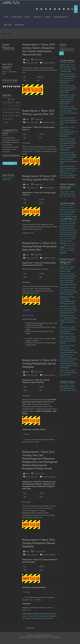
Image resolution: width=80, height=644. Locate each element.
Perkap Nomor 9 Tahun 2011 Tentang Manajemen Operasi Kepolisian (39, 543)
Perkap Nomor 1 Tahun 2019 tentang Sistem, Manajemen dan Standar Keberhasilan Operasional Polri (39, 49)
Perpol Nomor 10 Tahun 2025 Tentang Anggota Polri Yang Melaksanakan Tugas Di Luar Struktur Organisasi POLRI (68, 143)
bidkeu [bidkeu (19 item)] (62, 210)
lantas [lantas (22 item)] (62, 216)
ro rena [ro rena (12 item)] (72, 243)
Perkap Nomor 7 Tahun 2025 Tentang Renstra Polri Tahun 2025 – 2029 (68, 67)
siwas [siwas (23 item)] (62, 250)
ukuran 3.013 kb (28, 315)
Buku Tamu (8, 25)
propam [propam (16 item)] (70, 241)
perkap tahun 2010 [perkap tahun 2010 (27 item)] (67, 226)
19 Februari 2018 (39, 552)
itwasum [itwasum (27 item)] (69, 214)
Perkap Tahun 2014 (32, 188)
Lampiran (27, 310)
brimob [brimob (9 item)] (76, 210)
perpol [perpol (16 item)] (69, 239)
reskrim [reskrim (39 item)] (63, 243)
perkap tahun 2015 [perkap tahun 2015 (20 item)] (70, 234)
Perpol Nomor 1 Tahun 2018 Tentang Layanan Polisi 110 (38, 112)
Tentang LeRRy (17, 17)
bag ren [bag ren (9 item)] (67, 208)
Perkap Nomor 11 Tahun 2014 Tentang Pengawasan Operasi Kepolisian (39, 363)
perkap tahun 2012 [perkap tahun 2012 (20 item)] (66, 230)
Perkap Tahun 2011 (32, 555)
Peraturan (37, 17)
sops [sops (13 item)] (65, 250)
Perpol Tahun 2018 (32, 122)
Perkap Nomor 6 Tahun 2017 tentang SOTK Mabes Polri (67, 269)
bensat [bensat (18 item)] (71, 207)
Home (6, 17)
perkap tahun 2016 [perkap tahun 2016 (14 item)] (65, 237)
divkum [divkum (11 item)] (62, 212)
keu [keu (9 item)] (74, 214)
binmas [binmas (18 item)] (71, 210)
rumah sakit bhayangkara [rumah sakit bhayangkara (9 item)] (66, 245)
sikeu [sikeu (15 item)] (70, 248)
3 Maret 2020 (38, 60)
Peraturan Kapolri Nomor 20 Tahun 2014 (37, 149)
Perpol (47, 17)
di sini (32, 233)
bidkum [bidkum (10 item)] (67, 210)
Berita (27, 17)
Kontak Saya (19, 25)
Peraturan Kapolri (60, 17)
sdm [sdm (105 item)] (62, 248)
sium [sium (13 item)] (73, 248)
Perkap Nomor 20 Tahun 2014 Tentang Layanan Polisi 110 (39, 178)
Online (7, 179)
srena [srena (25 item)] (72, 250)
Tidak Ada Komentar (49, 63)
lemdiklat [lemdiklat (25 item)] (68, 216)
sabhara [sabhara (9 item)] (74, 245)
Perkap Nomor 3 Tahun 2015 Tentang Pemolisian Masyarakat (68, 373)
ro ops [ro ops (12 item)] (68, 243)
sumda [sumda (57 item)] (63, 252)
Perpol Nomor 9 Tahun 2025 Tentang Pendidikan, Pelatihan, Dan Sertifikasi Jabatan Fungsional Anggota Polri (68, 157)
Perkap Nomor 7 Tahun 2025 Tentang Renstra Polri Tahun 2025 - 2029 (68, 194)
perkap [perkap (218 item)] (68, 219)
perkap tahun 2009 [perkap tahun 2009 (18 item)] (69, 223)
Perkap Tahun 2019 (32, 63)
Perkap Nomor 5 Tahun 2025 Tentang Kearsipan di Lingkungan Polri (68, 88)
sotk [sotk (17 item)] (69, 250)
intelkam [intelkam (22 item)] (72, 212)
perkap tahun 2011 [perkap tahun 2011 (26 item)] (67, 228)
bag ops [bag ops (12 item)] (62, 207)
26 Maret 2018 (38, 119)
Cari (61, 53)
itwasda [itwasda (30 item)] (63, 214)
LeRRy (27, 60)
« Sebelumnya (30, 628)
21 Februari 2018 (39, 474)
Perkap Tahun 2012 (32, 477)
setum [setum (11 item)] (66, 248)
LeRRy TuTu (11, 3)
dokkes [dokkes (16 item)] (66, 212)
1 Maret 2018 (38, 185)
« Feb (6, 122)
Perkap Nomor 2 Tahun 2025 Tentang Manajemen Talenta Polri (69, 120)
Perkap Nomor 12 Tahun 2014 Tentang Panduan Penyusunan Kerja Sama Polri (39, 246)
